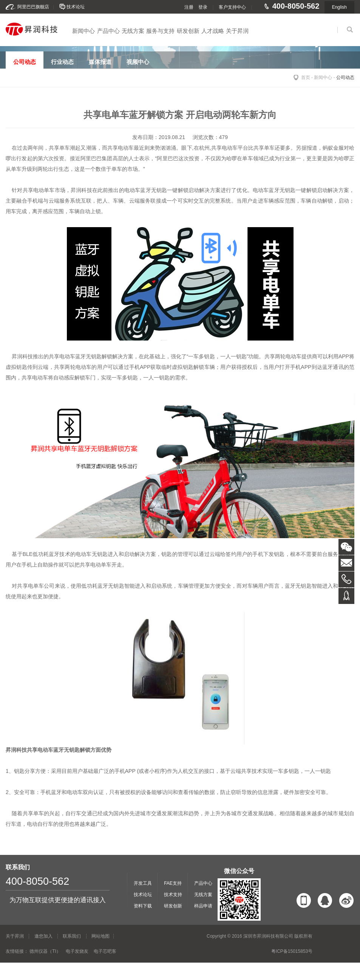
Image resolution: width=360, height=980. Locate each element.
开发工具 (143, 883)
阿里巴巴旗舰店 (33, 7)
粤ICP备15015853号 (292, 951)
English (339, 7)
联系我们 (72, 936)
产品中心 (108, 31)
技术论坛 (76, 7)
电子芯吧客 (105, 951)
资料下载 (143, 906)
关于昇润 (237, 31)
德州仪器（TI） (45, 951)
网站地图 (100, 936)
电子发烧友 (77, 951)
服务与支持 (160, 31)
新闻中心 (83, 31)
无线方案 (133, 31)
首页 (306, 77)
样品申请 (203, 906)
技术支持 (173, 895)
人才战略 (213, 31)
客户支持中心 (232, 7)
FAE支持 (173, 883)
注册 (189, 7)
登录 (203, 7)
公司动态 (345, 77)
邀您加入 (43, 936)
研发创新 (188, 31)
